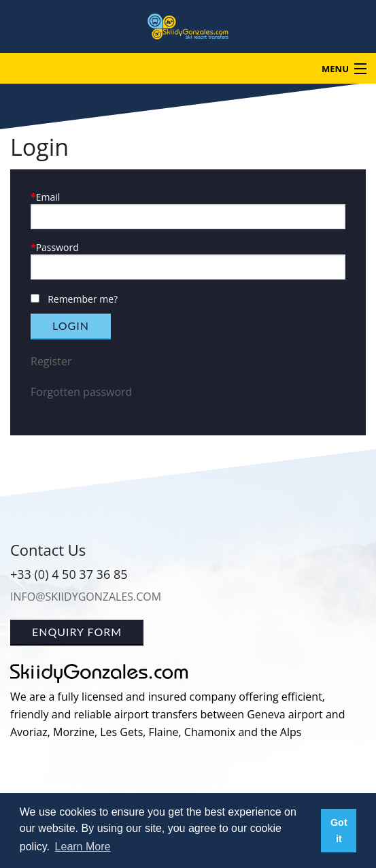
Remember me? (83, 299)
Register (51, 361)
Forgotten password (81, 392)
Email (48, 197)
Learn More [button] (83, 847)
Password (57, 247)
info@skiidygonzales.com (86, 597)
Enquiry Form (77, 632)
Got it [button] (339, 831)
